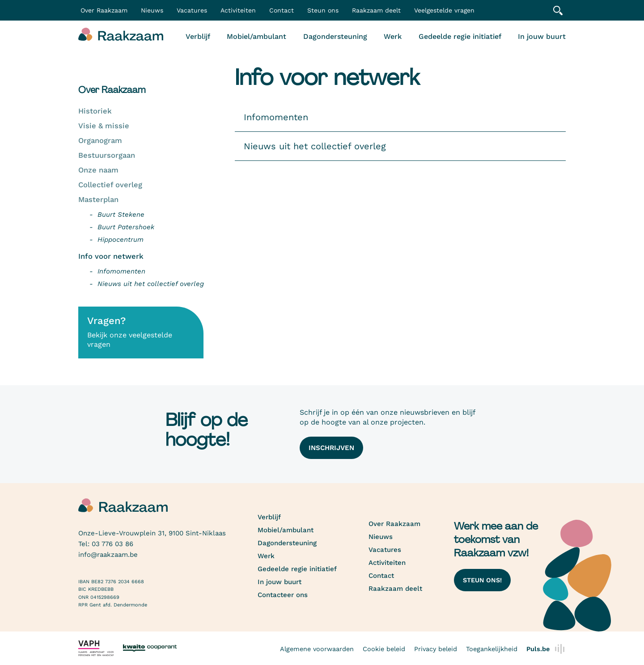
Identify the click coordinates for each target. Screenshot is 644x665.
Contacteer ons (283, 595)
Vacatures (192, 10)
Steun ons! (482, 580)
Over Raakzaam (394, 524)
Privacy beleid (436, 649)
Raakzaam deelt (376, 10)
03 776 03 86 (112, 544)
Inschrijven (331, 448)
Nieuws (152, 10)
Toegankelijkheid (492, 649)
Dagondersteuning (335, 36)
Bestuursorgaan (107, 155)
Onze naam (98, 170)
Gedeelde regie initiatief (460, 36)
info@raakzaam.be (108, 555)
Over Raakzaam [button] (104, 10)
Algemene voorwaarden (317, 649)
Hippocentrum (121, 240)
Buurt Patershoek (126, 227)
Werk (393, 36)
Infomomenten (121, 271)
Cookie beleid (384, 649)
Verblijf (198, 36)
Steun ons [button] (323, 10)
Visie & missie (104, 126)
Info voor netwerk (111, 256)
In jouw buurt (542, 36)
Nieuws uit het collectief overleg (151, 284)
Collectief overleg (110, 185)
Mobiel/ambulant (256, 36)
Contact (282, 10)
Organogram (100, 141)
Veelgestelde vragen (444, 10)
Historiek (95, 111)
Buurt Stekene (121, 215)
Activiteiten (238, 10)
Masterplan (98, 200)
